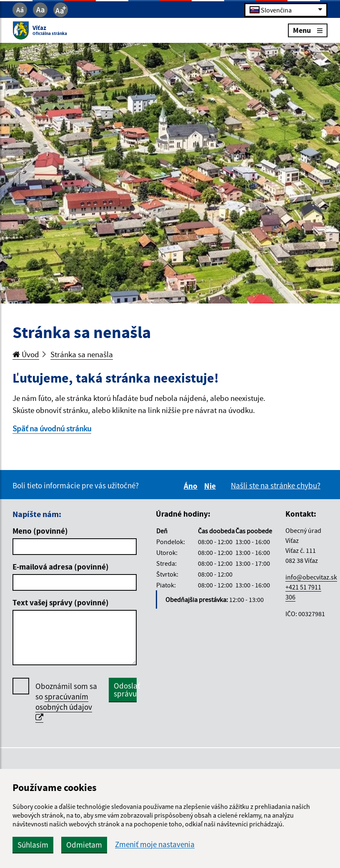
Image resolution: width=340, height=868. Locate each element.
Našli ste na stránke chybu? (276, 485)
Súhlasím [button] (33, 845)
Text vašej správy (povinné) (61, 602)
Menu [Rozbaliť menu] (308, 30)
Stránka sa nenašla (82, 354)
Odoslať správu (125, 690)
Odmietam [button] (84, 845)
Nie (211, 486)
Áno (192, 486)
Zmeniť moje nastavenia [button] (155, 844)
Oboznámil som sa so (66, 702)
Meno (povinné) (40, 531)
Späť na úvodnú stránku (52, 428)
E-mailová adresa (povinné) (61, 567)
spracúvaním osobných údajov (64, 706)
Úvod (26, 354)
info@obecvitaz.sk (311, 577)
